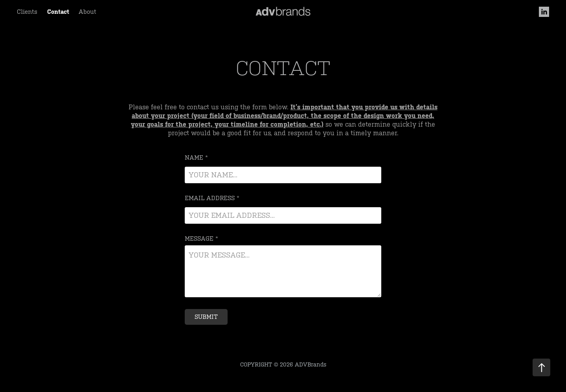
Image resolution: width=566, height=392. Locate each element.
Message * (201, 238)
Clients (27, 12)
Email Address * (212, 198)
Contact (58, 12)
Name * (196, 157)
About (87, 12)
